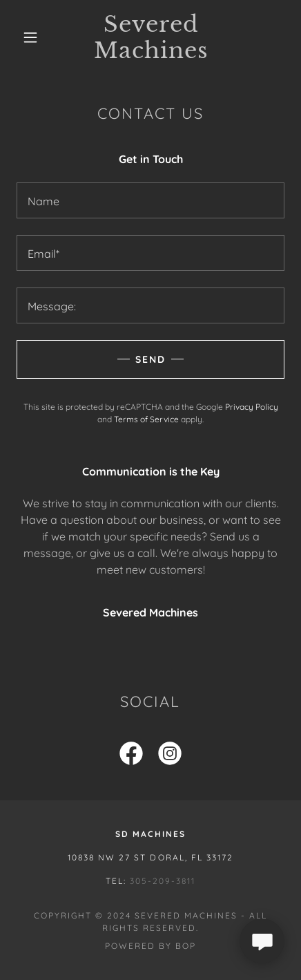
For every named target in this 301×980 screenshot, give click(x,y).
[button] (30, 37)
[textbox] (150, 200)
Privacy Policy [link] (252, 407)
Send (150, 359)
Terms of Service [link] (146, 419)
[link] (151, 38)
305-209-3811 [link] (163, 881)
